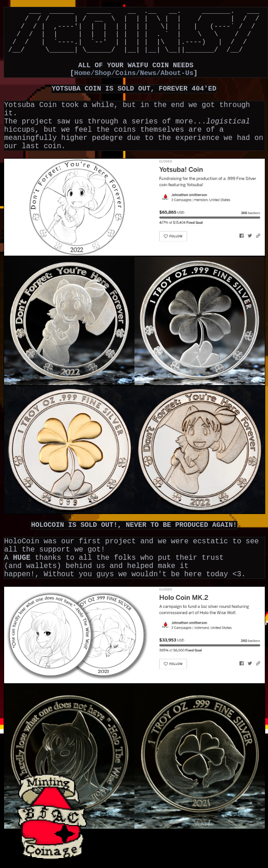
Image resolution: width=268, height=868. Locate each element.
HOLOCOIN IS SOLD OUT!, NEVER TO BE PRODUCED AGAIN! (134, 551)
